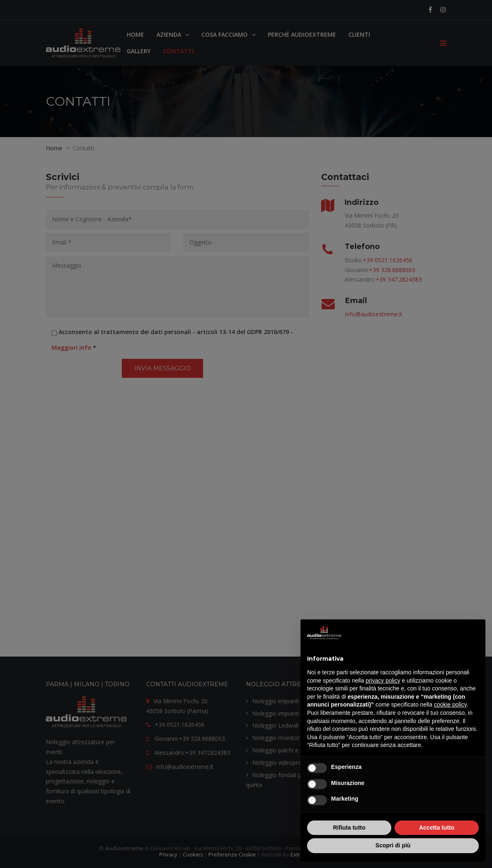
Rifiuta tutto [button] (349, 828)
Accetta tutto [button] (437, 828)
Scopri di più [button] (393, 845)
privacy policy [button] (383, 681)
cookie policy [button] (450, 704)
